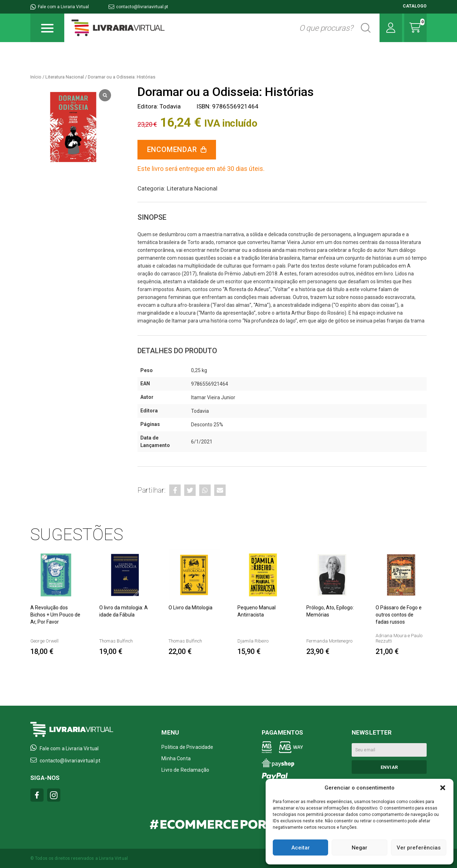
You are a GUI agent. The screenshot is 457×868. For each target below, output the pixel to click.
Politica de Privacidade (187, 747)
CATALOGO (415, 6)
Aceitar (301, 848)
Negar (360, 848)
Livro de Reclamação (185, 770)
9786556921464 (210, 384)
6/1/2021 (202, 442)
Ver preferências (419, 848)
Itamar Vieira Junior (213, 397)
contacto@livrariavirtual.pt (138, 7)
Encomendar (172, 149)
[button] (443, 788)
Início (36, 77)
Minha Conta (176, 758)
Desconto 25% (207, 425)
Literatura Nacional (65, 77)
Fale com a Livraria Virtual (60, 7)
